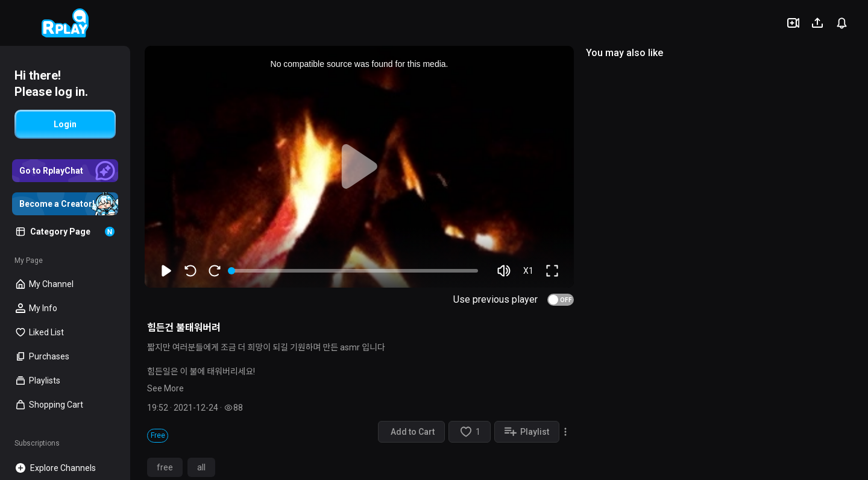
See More (165, 388)
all (201, 467)
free (165, 467)
